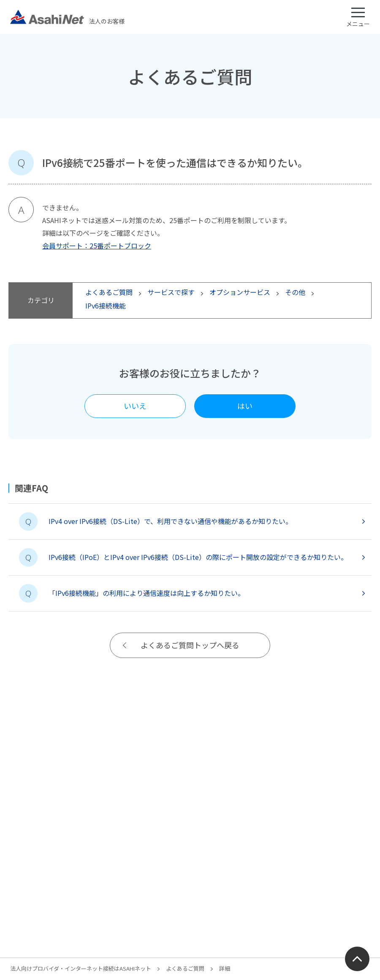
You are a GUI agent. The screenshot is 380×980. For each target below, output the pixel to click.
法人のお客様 (67, 17)
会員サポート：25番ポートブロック (97, 246)
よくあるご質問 (185, 968)
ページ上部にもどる (357, 959)
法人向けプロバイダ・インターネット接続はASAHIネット (81, 968)
